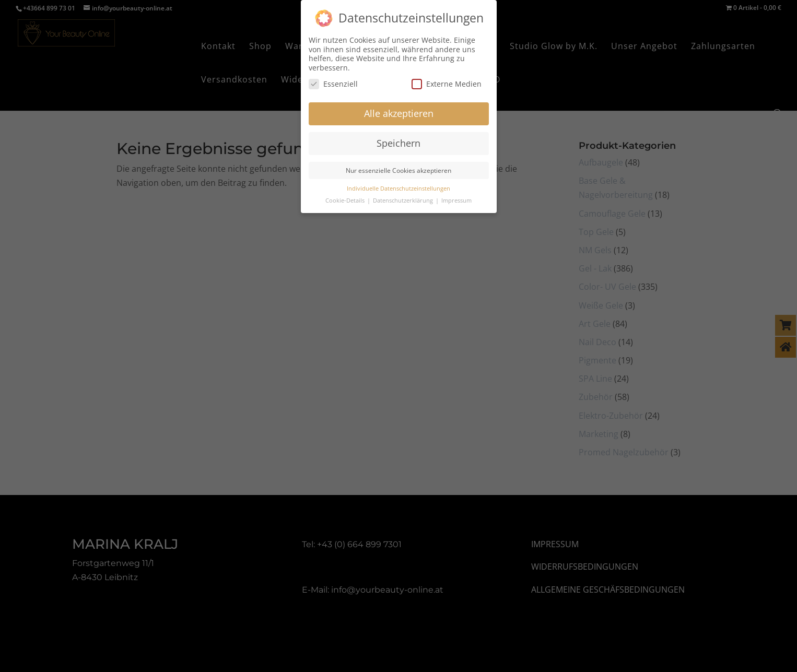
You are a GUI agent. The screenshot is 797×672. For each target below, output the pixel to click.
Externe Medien (447, 79)
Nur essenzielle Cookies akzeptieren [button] (398, 165)
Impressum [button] (456, 195)
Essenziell (333, 79)
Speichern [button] (398, 138)
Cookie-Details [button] (346, 195)
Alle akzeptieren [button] (399, 108)
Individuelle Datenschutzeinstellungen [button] (398, 183)
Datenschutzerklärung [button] (404, 195)
